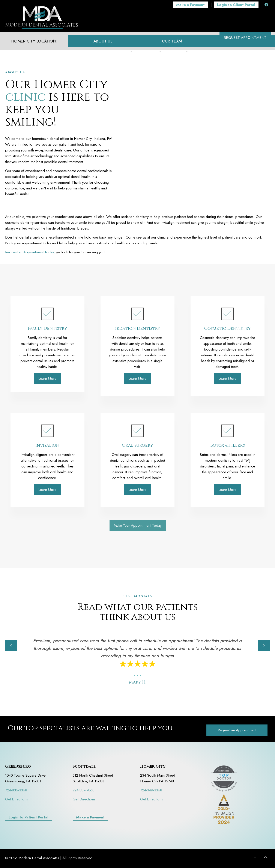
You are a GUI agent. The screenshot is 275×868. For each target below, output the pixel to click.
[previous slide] (11, 646)
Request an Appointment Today (29, 252)
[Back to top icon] (266, 858)
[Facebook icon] (255, 858)
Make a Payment (90, 817)
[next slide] (264, 646)
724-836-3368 (16, 790)
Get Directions (17, 799)
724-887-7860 (84, 790)
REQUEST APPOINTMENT (245, 38)
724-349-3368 (151, 790)
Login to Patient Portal (29, 817)
